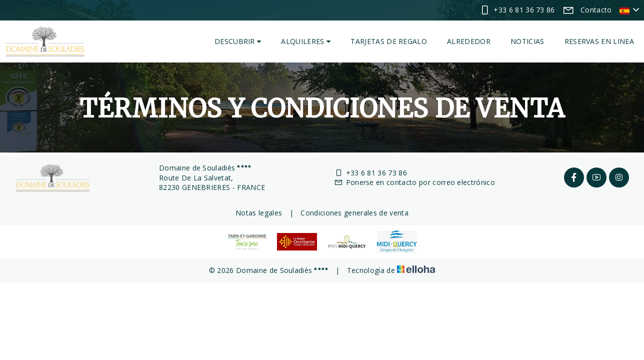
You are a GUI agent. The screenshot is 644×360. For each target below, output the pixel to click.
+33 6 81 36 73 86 (370, 173)
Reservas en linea (599, 41)
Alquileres (306, 41)
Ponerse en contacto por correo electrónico (414, 182)
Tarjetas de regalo (389, 41)
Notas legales (259, 213)
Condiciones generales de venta (354, 213)
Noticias (527, 41)
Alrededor (469, 41)
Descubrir (238, 41)
